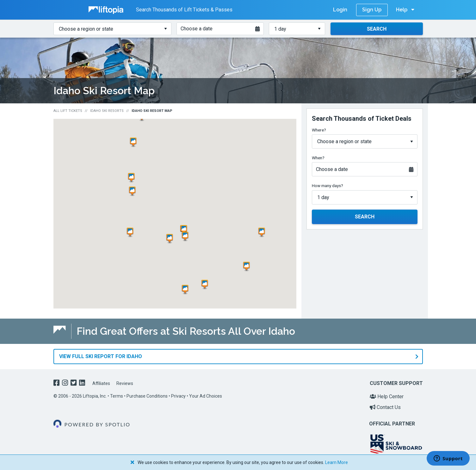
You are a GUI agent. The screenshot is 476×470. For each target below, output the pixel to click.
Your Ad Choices (206, 396)
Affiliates (101, 383)
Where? (319, 130)
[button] (186, 290)
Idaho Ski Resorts (107, 111)
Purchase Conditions (147, 396)
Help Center (387, 396)
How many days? (328, 186)
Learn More (337, 462)
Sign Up (372, 10)
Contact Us (385, 407)
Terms (117, 396)
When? (318, 158)
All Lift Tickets (68, 111)
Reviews (125, 383)
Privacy (178, 396)
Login (340, 10)
